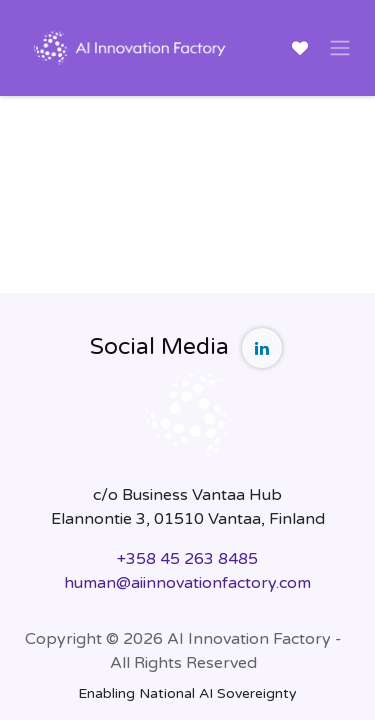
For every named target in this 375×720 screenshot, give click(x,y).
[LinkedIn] (262, 348)
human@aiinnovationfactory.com (187, 583)
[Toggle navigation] (340, 48)
